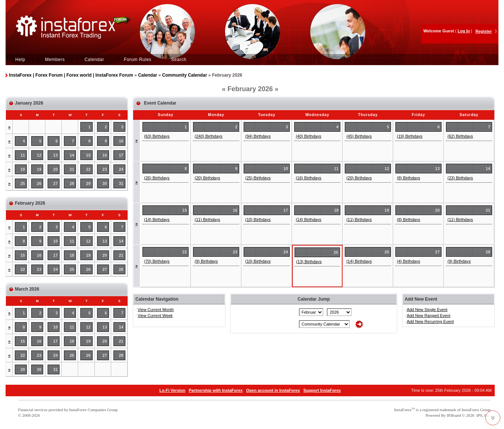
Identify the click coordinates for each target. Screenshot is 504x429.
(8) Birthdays (408, 178)
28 (72, 183)
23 (105, 169)
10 (121, 141)
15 (88, 155)
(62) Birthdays (460, 136)
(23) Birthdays (460, 178)
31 (121, 183)
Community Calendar (185, 75)
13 (55, 155)
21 (72, 169)
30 (105, 183)
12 (39, 155)
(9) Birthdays (206, 261)
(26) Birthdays (157, 178)
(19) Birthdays (410, 136)
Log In (464, 31)
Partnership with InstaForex (216, 390)
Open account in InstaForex (273, 390)
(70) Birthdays (157, 261)
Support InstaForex (322, 390)
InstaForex (403, 410)
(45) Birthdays (359, 136)
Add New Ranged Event (428, 316)
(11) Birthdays (207, 220)
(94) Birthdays (258, 136)
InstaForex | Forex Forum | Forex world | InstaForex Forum (71, 75)
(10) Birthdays (258, 220)
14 (72, 155)
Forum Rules (138, 60)
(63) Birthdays (157, 136)
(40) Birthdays (308, 136)
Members (55, 60)
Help (20, 60)
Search (179, 60)
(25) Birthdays (258, 178)
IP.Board (454, 415)
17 (121, 155)
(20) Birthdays (207, 178)
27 (55, 183)
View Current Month (156, 310)
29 (88, 183)
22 (88, 169)
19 (39, 169)
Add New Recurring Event (430, 321)
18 (23, 169)
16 (105, 155)
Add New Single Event (427, 310)
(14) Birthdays (157, 220)
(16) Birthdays (308, 178)
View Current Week (155, 316)
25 (23, 183)
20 (55, 169)
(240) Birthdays (208, 136)
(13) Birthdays (309, 262)
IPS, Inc (483, 415)
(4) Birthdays (408, 261)
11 (23, 155)
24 (121, 169)
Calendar (94, 60)
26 (39, 183)
